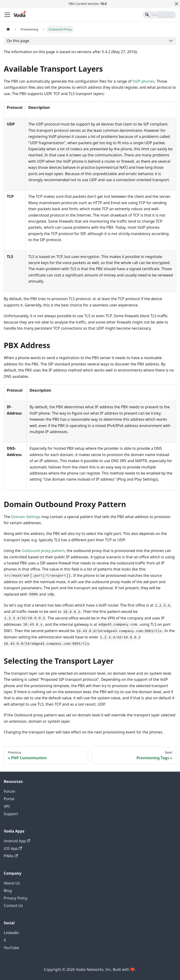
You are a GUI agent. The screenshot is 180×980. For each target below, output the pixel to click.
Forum (9, 791)
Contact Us (13, 906)
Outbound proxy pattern (43, 551)
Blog (8, 891)
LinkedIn (11, 933)
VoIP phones (143, 81)
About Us (12, 883)
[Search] (159, 15)
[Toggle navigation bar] (7, 15)
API (7, 806)
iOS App (13, 848)
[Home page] (8, 29)
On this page (18, 41)
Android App (17, 841)
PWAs (11, 856)
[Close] (176, 4)
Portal (9, 799)
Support (11, 814)
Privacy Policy (16, 898)
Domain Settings (26, 517)
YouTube (11, 948)
